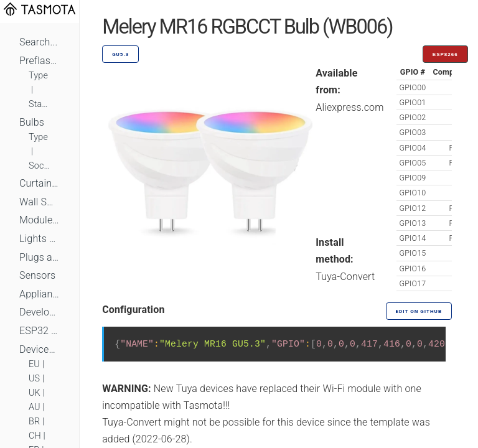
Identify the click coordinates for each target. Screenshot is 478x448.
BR (34, 422)
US (34, 379)
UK (35, 393)
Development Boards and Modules (40, 312)
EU (34, 364)
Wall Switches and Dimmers (40, 202)
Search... (38, 42)
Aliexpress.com (349, 107)
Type (38, 76)
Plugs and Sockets (40, 257)
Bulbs (32, 122)
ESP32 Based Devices (40, 331)
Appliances (40, 294)
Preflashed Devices (40, 61)
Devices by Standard (40, 349)
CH (35, 436)
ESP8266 (445, 54)
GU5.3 (120, 54)
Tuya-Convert (345, 277)
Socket (40, 166)
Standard (40, 104)
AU (35, 407)
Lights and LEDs (40, 239)
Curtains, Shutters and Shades (40, 183)
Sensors (37, 275)
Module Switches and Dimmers (40, 220)
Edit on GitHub (419, 311)
